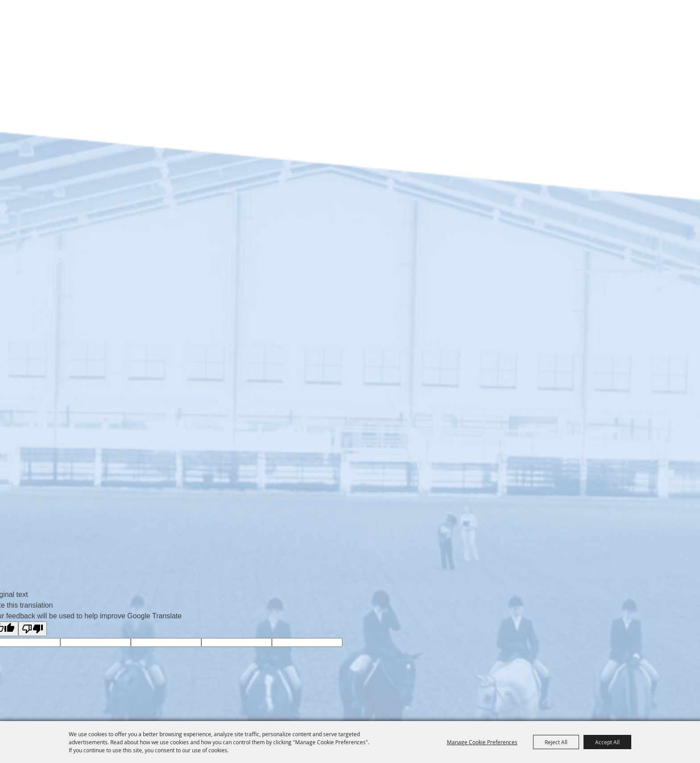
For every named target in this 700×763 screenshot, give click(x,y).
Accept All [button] (607, 742)
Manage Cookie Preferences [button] (482, 742)
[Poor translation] (33, 629)
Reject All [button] (556, 742)
